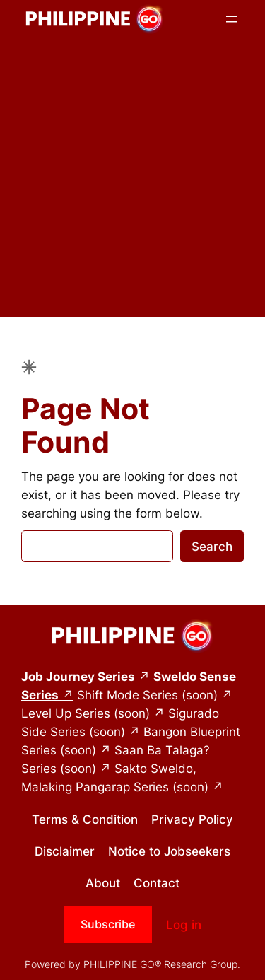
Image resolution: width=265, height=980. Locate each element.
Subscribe (108, 924)
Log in (184, 925)
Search (212, 547)
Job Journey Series (78, 677)
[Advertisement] (132, 184)
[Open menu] (232, 19)
